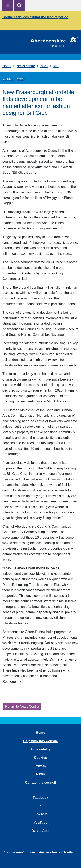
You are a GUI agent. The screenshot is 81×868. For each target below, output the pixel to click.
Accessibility (41, 749)
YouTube (40, 823)
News (41, 774)
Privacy (40, 766)
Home (7, 66)
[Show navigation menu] (8, 5)
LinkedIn (41, 814)
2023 (44, 66)
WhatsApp (40, 831)
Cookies (40, 758)
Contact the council (40, 783)
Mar (56, 66)
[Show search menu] (19, 5)
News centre (26, 66)
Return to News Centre (22, 706)
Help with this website (40, 741)
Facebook (40, 798)
